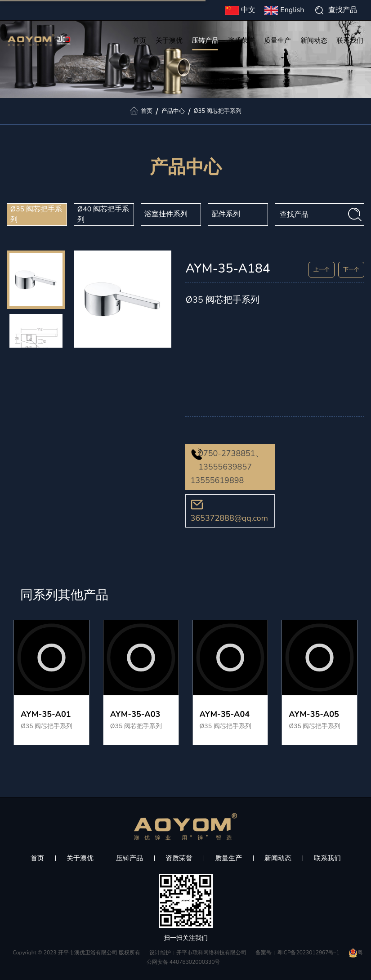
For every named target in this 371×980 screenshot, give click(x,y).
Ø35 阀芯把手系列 (218, 111)
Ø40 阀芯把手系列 (103, 214)
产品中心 (173, 111)
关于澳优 (169, 42)
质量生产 (277, 42)
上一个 (322, 269)
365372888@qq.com (229, 518)
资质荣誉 (241, 42)
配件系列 (226, 214)
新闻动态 (314, 42)
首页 (139, 42)
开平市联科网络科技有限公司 (211, 953)
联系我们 (350, 42)
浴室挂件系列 (166, 214)
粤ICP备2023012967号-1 (308, 953)
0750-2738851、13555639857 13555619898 (227, 467)
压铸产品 (205, 42)
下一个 (351, 269)
